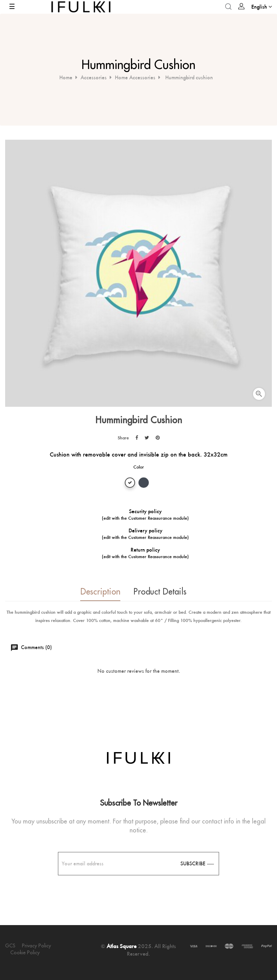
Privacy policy (37, 946)
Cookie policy (25, 953)
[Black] (144, 483)
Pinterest (158, 438)
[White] (130, 483)
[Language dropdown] (262, 7)
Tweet (147, 438)
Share (137, 438)
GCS (10, 946)
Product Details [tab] (160, 592)
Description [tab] (99, 592)
